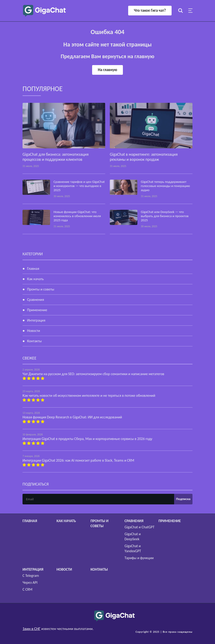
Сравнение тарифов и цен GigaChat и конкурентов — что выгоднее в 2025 (79, 186)
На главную (107, 70)
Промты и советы (41, 289)
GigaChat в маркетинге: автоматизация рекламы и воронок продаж (144, 157)
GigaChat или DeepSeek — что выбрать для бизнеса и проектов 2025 (165, 216)
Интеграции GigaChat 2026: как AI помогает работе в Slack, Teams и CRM (78, 460)
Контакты (34, 341)
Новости (34, 331)
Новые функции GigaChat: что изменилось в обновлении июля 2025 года (77, 216)
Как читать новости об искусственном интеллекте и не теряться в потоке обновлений (89, 395)
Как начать (35, 279)
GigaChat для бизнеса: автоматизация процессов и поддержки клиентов (56, 157)
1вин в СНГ (31, 629)
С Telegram (31, 576)
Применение (37, 310)
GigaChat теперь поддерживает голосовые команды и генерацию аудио (165, 186)
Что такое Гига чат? (150, 10)
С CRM (27, 589)
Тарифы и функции (139, 558)
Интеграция (36, 320)
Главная (33, 269)
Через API (30, 582)
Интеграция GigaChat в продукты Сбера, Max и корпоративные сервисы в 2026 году (87, 439)
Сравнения (36, 300)
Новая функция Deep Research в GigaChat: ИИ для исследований (72, 417)
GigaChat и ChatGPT (139, 527)
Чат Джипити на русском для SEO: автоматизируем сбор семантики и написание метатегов (93, 374)
